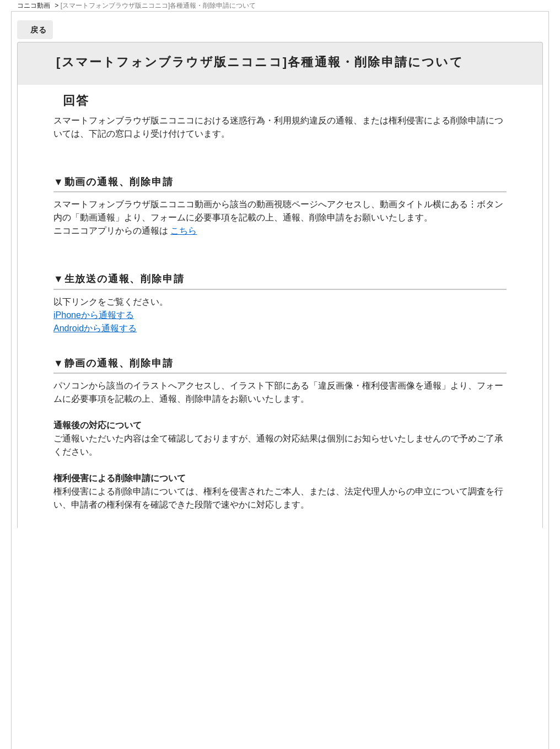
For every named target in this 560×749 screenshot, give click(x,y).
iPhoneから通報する (94, 315)
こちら (184, 231)
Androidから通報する (95, 328)
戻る (39, 30)
